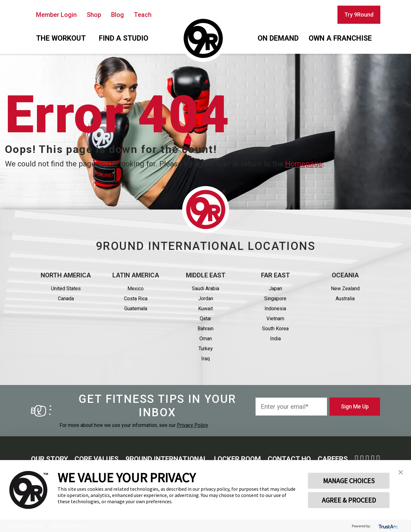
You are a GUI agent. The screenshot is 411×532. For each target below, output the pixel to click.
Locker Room (237, 459)
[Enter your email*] (291, 407)
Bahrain (205, 329)
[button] (401, 472)
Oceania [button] (345, 275)
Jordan (206, 299)
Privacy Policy (192, 425)
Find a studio (124, 38)
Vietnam (275, 319)
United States (66, 289)
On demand (278, 38)
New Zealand (345, 289)
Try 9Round (359, 15)
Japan (275, 289)
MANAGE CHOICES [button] (349, 481)
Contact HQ (289, 459)
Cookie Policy (27, 526)
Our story (49, 459)
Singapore (275, 299)
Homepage (304, 164)
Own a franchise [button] (340, 38)
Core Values (97, 459)
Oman (206, 339)
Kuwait (205, 309)
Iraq (205, 359)
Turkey (206, 349)
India (275, 339)
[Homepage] (203, 38)
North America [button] (66, 275)
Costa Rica (136, 299)
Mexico (136, 289)
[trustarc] (388, 526)
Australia (345, 299)
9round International (166, 459)
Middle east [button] (206, 275)
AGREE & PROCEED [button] (349, 500)
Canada (66, 299)
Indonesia (275, 309)
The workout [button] (61, 38)
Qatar (205, 319)
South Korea (275, 329)
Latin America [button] (136, 275)
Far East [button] (275, 275)
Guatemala (136, 309)
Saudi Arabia (205, 289)
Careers (333, 459)
